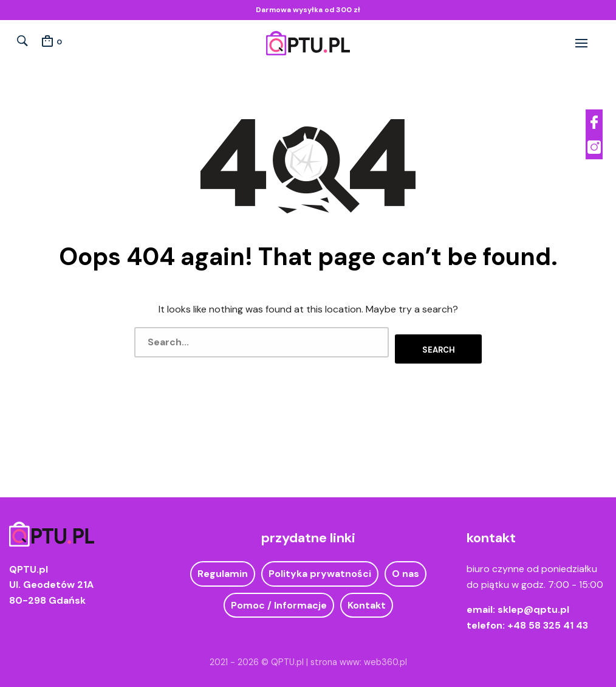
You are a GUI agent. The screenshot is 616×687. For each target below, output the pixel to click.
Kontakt (367, 599)
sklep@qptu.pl (533, 603)
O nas (406, 568)
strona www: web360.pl (359, 655)
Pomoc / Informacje (279, 599)
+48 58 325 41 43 (548, 619)
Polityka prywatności (320, 568)
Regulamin (223, 568)
